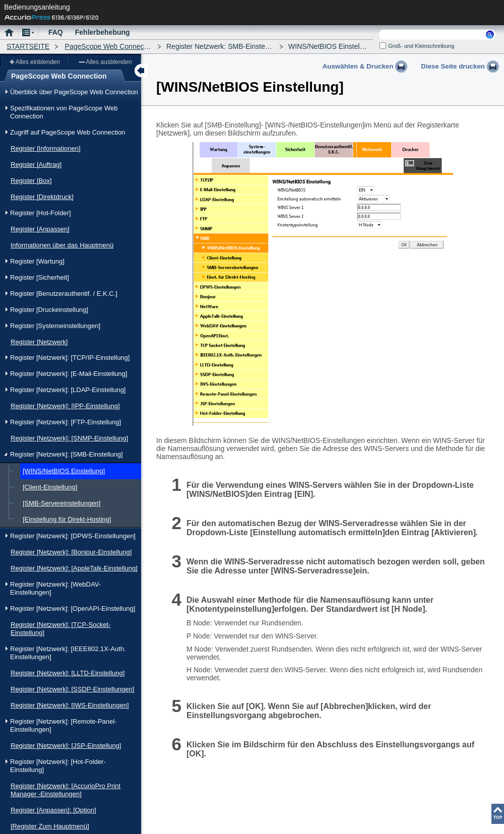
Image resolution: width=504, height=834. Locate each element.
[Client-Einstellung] (50, 487)
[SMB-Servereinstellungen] (61, 503)
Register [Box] (31, 181)
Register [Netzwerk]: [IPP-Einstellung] (65, 406)
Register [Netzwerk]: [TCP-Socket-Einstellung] (60, 629)
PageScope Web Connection (110, 46)
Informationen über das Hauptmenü (62, 245)
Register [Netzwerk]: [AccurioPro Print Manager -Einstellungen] (66, 790)
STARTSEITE (28, 46)
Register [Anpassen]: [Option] (53, 810)
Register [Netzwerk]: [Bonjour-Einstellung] (71, 552)
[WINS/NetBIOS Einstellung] (64, 471)
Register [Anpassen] (40, 229)
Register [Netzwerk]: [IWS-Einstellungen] (70, 705)
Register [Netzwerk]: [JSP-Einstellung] (66, 746)
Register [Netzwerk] (39, 342)
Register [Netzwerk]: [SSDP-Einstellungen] (72, 689)
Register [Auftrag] (36, 165)
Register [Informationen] (46, 148)
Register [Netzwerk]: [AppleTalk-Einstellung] (74, 568)
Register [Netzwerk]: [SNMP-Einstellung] (69, 438)
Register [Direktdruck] (42, 197)
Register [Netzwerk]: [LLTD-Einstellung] (68, 673)
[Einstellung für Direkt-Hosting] (67, 519)
